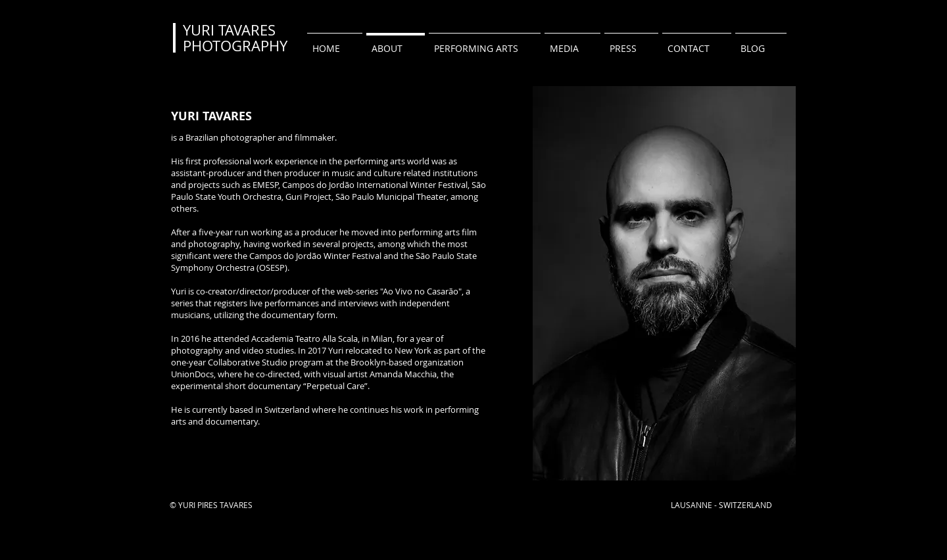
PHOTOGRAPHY (235, 46)
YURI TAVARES (229, 30)
